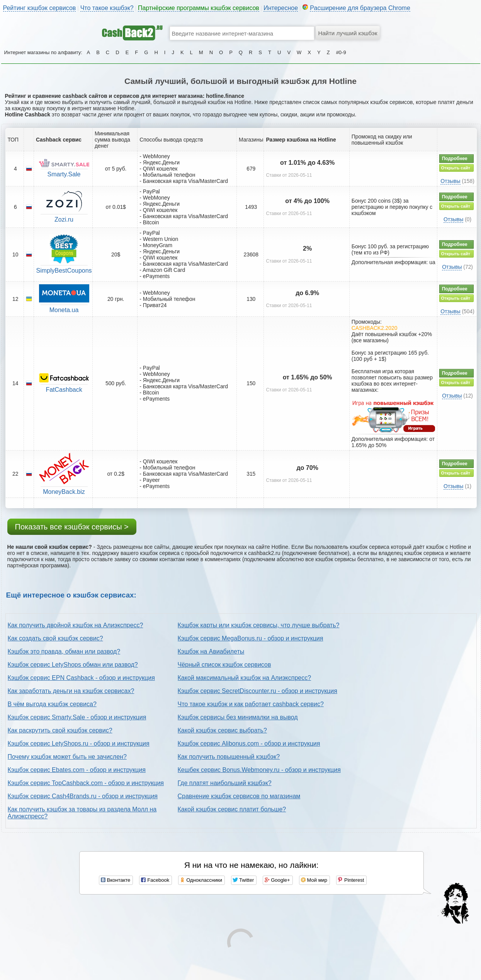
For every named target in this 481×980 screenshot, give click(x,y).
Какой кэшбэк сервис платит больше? (232, 809)
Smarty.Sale (64, 174)
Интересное (281, 8)
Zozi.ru (64, 219)
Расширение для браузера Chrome (360, 8)
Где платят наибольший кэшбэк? (225, 783)
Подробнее (455, 159)
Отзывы (450, 181)
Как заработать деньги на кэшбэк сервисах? (71, 691)
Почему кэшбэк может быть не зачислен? (67, 757)
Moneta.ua (64, 310)
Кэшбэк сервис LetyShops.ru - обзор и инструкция (79, 744)
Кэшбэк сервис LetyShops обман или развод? (73, 665)
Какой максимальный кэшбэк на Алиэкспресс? (245, 678)
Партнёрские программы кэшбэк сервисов (199, 8)
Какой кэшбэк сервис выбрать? (222, 730)
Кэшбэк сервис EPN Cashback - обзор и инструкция (81, 678)
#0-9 (341, 52)
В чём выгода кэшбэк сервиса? (52, 704)
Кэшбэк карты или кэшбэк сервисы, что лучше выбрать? (259, 625)
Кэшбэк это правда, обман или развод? (64, 651)
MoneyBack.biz (64, 492)
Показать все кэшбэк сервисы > (72, 527)
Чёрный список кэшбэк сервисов (224, 665)
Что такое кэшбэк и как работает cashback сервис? (251, 704)
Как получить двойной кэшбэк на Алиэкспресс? (76, 625)
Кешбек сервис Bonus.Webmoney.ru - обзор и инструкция (259, 770)
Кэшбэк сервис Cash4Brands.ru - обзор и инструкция (83, 796)
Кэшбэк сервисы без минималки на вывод (238, 717)
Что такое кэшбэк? (107, 8)
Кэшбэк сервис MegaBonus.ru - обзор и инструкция (251, 638)
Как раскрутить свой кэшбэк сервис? (60, 730)
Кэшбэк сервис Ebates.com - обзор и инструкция (77, 770)
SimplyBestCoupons (64, 271)
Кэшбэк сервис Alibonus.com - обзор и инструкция (249, 744)
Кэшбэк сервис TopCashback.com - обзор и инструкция (86, 783)
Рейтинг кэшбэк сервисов (40, 8)
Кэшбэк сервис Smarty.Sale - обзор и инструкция (77, 717)
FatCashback (64, 390)
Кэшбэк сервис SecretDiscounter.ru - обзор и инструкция (257, 691)
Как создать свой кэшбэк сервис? (55, 638)
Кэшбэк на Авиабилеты (211, 651)
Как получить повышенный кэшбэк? (229, 757)
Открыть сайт (456, 168)
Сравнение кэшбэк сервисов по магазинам (239, 796)
